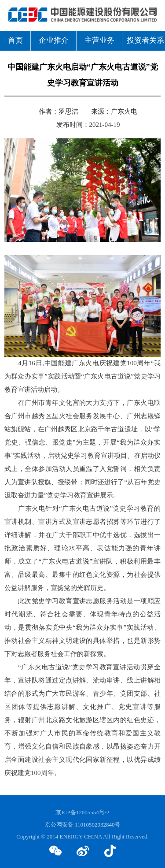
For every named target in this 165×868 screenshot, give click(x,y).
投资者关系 (145, 41)
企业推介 (54, 41)
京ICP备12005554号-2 (82, 812)
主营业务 (99, 41)
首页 (15, 41)
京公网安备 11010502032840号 (83, 825)
